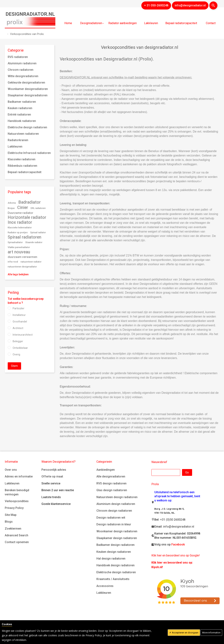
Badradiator (30, 202)
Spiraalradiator (15, 242)
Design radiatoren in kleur (114, 524)
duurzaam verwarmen (22, 257)
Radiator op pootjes (18, 233)
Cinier (23, 207)
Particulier (19, 308)
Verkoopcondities (17, 501)
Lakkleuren (12, 483)
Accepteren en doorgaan (185, 633)
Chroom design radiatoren (114, 511)
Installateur (19, 315)
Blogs (9, 522)
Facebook (178, 544)
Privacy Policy (14, 508)
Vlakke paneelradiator (19, 247)
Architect (18, 328)
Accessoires (105, 586)
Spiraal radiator (38, 233)
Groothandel (20, 322)
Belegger (18, 341)
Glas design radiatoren (112, 490)
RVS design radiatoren (111, 483)
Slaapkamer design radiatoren (117, 538)
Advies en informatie (19, 476)
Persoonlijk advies (54, 470)
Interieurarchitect (23, 335)
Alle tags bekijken (18, 274)
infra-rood (13, 262)
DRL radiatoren (38, 208)
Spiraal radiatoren (24, 237)
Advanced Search (16, 535)
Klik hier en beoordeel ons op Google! (176, 555)
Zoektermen (13, 529)
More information (211, 633)
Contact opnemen (17, 542)
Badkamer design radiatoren (115, 545)
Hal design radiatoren (111, 559)
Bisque (11, 208)
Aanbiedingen (106, 470)
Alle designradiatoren (111, 476)
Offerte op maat (52, 476)
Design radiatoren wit (111, 518)
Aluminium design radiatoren (116, 504)
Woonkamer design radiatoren (117, 531)
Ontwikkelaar (20, 348)
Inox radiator (20, 222)
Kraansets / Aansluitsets (113, 579)
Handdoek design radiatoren (115, 565)
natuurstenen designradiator (22, 267)
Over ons (11, 470)
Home (68, 23)
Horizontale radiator (27, 217)
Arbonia (12, 203)
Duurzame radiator (20, 213)
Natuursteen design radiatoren (117, 497)
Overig (16, 354)
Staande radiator (34, 242)
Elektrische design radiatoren (116, 572)
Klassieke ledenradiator (20, 228)
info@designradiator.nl (179, 527)
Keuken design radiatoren (114, 552)
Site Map (11, 515)
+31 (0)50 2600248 (173, 520)
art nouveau (19, 252)
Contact (211, 23)
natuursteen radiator (31, 262)
